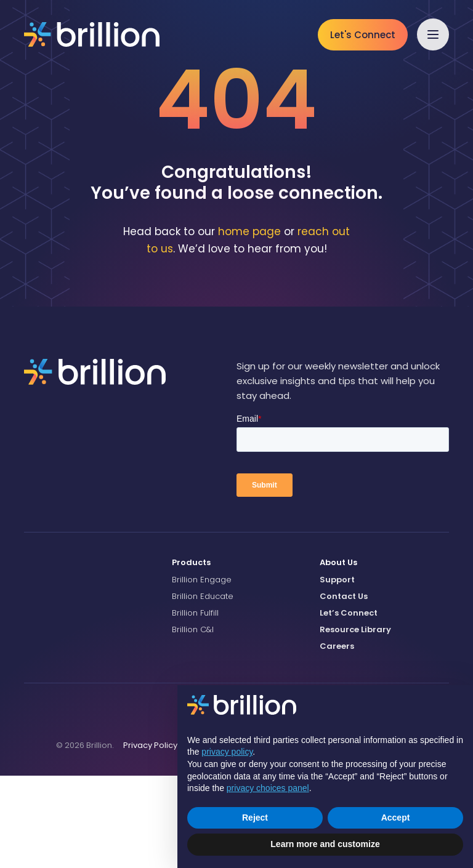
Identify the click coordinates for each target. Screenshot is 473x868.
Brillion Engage (202, 671)
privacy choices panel (268, 788)
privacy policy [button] (227, 752)
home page (249, 323)
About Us (338, 655)
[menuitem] (236, 655)
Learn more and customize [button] (325, 844)
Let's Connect (363, 35)
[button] (433, 34)
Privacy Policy (150, 837)
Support (337, 671)
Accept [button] (396, 818)
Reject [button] (255, 818)
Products (191, 655)
